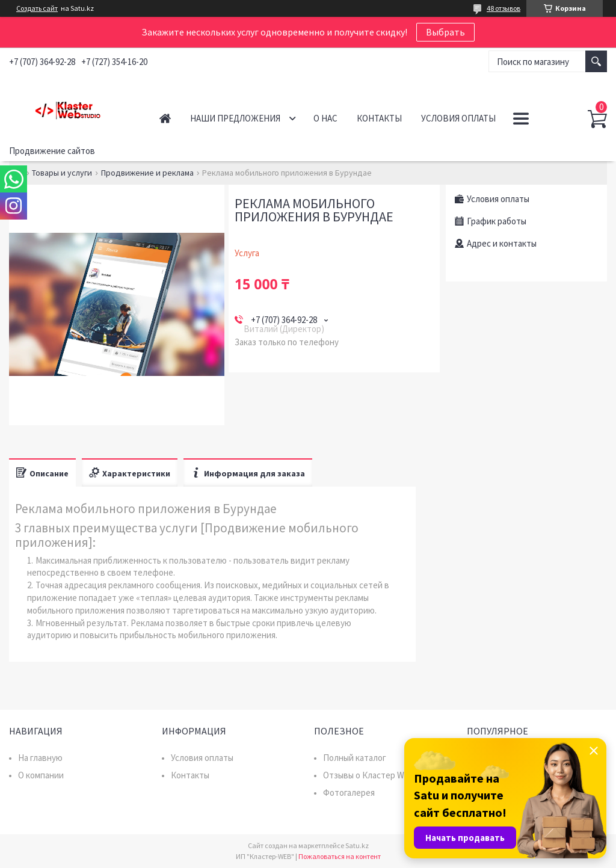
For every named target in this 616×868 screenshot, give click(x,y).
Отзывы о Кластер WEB (369, 775)
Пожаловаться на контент (340, 856)
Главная (165, 118)
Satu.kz (357, 845)
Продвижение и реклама (147, 173)
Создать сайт (37, 8)
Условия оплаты (458, 118)
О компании (41, 775)
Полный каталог (355, 758)
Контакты (379, 118)
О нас (325, 118)
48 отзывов (504, 8)
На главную (40, 758)
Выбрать (445, 32)
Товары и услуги (62, 173)
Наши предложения (235, 118)
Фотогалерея (349, 793)
